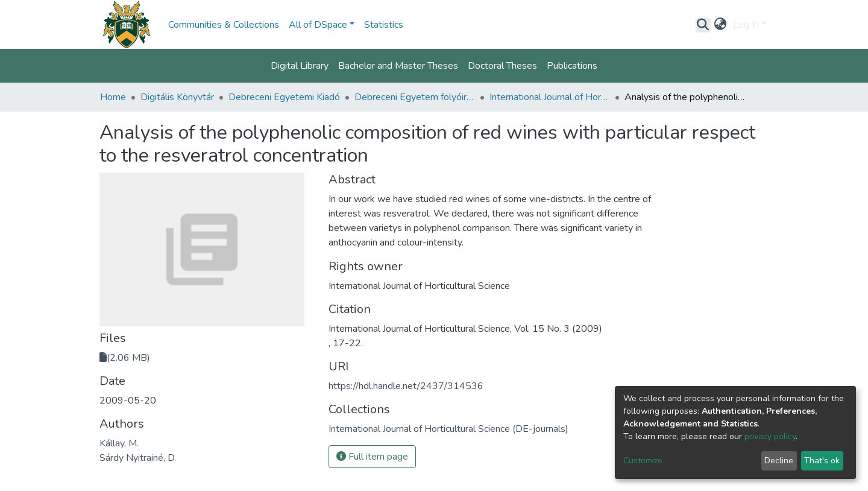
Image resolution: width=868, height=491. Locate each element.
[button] (721, 25)
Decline (779, 461)
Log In (746, 25)
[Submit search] (703, 25)
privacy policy (770, 436)
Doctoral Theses (502, 66)
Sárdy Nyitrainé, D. (138, 458)
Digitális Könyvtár (177, 97)
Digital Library (300, 66)
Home (113, 97)
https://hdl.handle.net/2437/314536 (406, 386)
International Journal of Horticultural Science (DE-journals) (550, 97)
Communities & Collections (224, 25)
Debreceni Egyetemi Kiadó (284, 97)
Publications (572, 66)
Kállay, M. (119, 443)
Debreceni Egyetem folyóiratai (415, 97)
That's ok (822, 461)
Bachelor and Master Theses (398, 66)
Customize (643, 461)
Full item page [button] (372, 457)
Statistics (384, 25)
